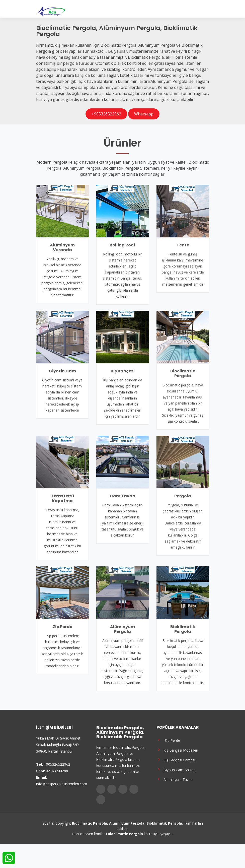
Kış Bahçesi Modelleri (177, 750)
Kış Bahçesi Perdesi (176, 759)
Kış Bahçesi (123, 371)
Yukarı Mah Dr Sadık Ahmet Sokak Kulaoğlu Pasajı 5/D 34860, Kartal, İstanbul (58, 745)
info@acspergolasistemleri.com (62, 784)
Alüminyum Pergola (122, 629)
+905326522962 (106, 114)
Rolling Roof (122, 245)
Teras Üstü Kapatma (62, 498)
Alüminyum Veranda (62, 247)
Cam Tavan (122, 496)
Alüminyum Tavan (175, 779)
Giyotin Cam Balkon (176, 769)
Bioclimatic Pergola (183, 373)
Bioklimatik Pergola (183, 629)
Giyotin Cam (62, 371)
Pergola (183, 496)
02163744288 (57, 771)
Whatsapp (144, 114)
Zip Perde (62, 627)
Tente (183, 245)
